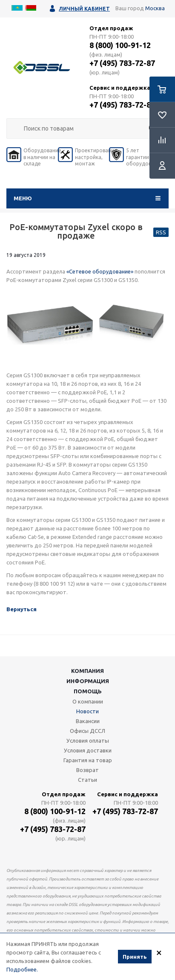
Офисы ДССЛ (87, 731)
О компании (88, 701)
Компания (87, 671)
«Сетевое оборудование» (100, 271)
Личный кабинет (84, 9)
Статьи (87, 780)
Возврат (87, 770)
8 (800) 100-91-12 (120, 45)
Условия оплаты (88, 741)
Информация (88, 681)
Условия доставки (88, 750)
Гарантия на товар (88, 760)
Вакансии (88, 721)
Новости (87, 711)
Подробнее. (22, 970)
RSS (161, 232)
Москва (155, 8)
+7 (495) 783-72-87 (122, 63)
